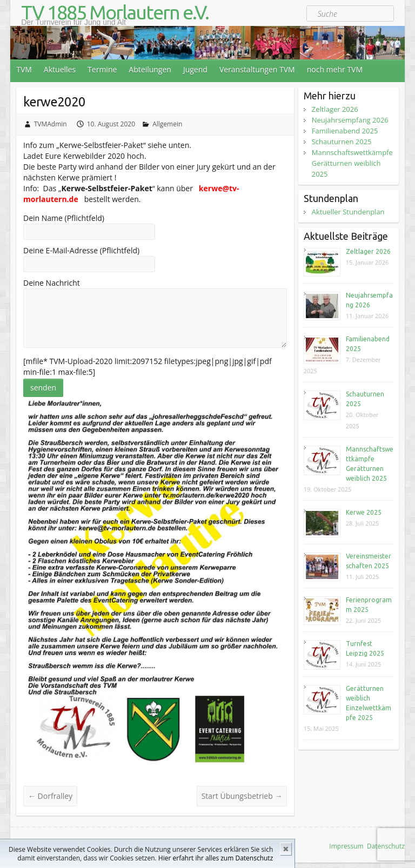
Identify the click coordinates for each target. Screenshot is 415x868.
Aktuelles (60, 69)
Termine (102, 69)
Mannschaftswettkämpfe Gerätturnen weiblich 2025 (352, 163)
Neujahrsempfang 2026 (350, 120)
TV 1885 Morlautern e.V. (115, 12)
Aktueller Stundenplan (348, 212)
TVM (24, 69)
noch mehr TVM (335, 69)
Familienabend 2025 (345, 131)
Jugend (195, 69)
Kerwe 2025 (364, 512)
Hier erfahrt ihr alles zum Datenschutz (216, 858)
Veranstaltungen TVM (257, 69)
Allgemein (167, 124)
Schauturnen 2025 (342, 142)
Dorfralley (50, 796)
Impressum (346, 846)
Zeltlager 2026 (335, 109)
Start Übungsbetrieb (242, 796)
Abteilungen (150, 69)
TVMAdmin (51, 124)
